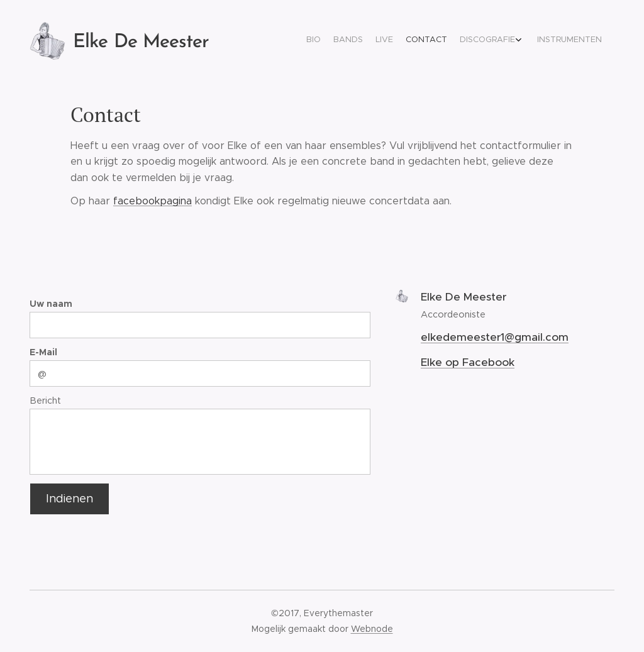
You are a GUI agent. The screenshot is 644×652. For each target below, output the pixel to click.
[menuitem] (531, 41)
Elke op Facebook (468, 362)
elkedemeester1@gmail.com (495, 337)
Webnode (372, 629)
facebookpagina (153, 201)
